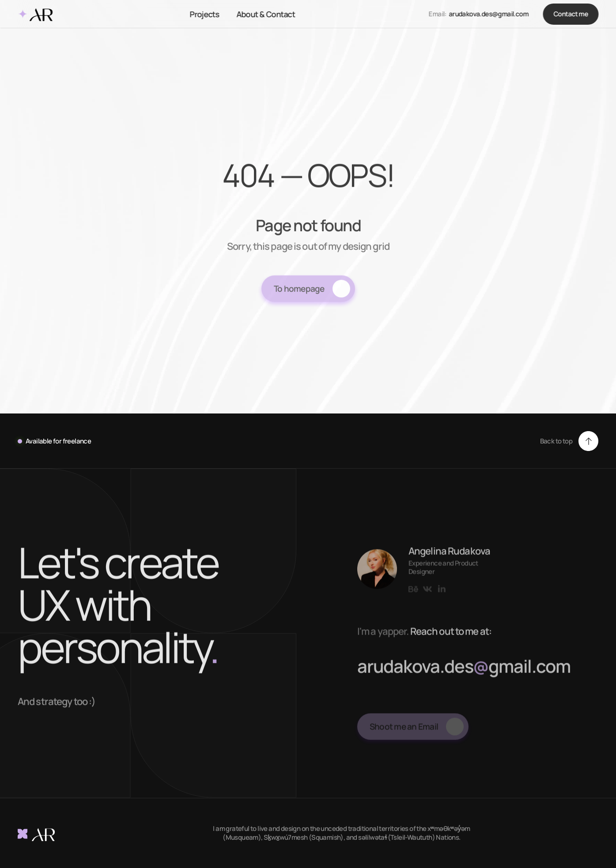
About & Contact (266, 14)
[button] (569, 441)
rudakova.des (428, 674)
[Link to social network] (413, 597)
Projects (204, 14)
